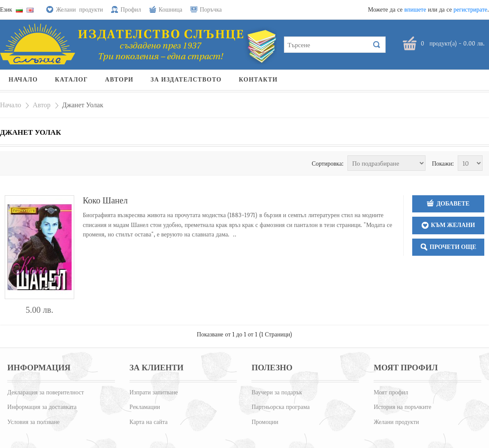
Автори (119, 80)
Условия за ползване (33, 422)
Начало (23, 80)
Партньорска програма (281, 407)
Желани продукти (79, 9)
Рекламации (145, 407)
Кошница (171, 9)
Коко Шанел (105, 200)
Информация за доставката (42, 407)
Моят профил (391, 392)
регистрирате (470, 9)
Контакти (258, 80)
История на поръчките (402, 407)
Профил (131, 9)
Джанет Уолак (83, 105)
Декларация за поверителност (46, 392)
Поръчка (211, 9)
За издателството (186, 80)
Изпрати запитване (154, 392)
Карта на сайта (149, 422)
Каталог (71, 80)
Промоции (265, 422)
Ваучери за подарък (277, 392)
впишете (415, 9)
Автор (42, 105)
